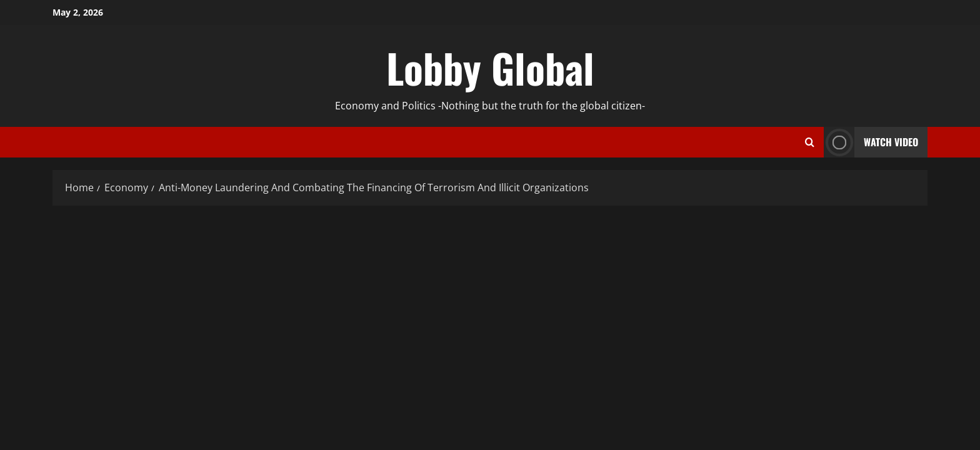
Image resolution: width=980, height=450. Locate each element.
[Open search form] (810, 142)
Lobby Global (490, 67)
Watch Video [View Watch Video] (871, 142)
